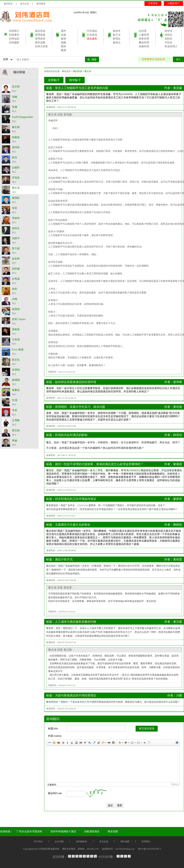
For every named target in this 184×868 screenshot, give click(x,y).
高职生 (169, 39)
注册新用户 (173, 3)
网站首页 (66, 71)
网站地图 (125, 842)
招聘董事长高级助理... (156, 59)
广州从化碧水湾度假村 (29, 832)
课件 (63, 31)
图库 (63, 46)
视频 (63, 43)
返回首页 (8, 4)
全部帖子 (54, 80)
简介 (14, 91)
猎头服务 (92, 39)
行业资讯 (84, 31)
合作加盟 (59, 842)
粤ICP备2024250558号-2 (149, 849)
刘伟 (6, 31)
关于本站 (38, 842)
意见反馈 (104, 842)
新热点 (117, 43)
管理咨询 (40, 39)
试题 (63, 35)
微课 (63, 50)
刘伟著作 (14, 35)
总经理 (143, 31)
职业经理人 (171, 46)
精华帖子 (75, 80)
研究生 (169, 31)
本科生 (169, 35)
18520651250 (93, 849)
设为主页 (24, 4)
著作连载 (40, 43)
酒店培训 (32, 31)
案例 (63, 39)
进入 (178, 59)
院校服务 (58, 31)
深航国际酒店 (92, 832)
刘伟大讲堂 (41, 46)
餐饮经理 (144, 43)
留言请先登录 (147, 729)
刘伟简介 (14, 31)
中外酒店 (92, 31)
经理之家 (136, 31)
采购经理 (144, 46)
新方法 (117, 35)
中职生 (169, 43)
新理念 (117, 39)
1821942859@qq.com (125, 849)
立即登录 (153, 3)
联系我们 (146, 842)
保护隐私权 (82, 842)
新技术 (117, 31)
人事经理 (144, 35)
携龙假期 (113, 832)
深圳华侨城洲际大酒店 (63, 832)
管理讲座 (40, 35)
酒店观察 (110, 31)
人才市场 (161, 31)
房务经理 (144, 39)
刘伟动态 (14, 39)
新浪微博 (41, 4)
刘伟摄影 (14, 43)
